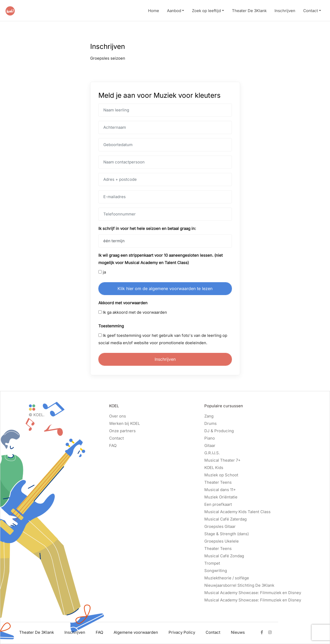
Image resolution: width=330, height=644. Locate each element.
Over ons (118, 416)
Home (154, 11)
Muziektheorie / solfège (227, 578)
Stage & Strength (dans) (227, 534)
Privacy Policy (182, 632)
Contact (311, 11)
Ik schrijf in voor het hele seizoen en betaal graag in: (147, 228)
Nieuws (238, 632)
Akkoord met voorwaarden (123, 303)
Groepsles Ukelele (222, 541)
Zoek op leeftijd (206, 11)
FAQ (113, 445)
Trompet (212, 563)
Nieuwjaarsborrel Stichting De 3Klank (239, 585)
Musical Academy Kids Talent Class (237, 512)
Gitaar (210, 445)
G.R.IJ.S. (212, 453)
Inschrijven (285, 11)
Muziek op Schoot (221, 475)
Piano (210, 438)
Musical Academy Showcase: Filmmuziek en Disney (253, 593)
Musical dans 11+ (220, 490)
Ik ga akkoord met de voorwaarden (133, 312)
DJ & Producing (219, 431)
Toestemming (111, 326)
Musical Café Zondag (224, 556)
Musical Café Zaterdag (225, 519)
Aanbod (174, 11)
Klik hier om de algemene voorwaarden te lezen (165, 288)
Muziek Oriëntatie (221, 497)
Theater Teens (218, 482)
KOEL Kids (214, 468)
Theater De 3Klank (249, 11)
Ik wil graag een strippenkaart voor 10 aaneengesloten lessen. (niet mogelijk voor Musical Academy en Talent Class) (161, 259)
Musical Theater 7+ (222, 460)
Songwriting (216, 571)
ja (102, 272)
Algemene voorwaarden (136, 632)
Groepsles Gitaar (220, 526)
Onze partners (122, 431)
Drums (210, 423)
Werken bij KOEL (125, 423)
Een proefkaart (218, 504)
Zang (209, 416)
